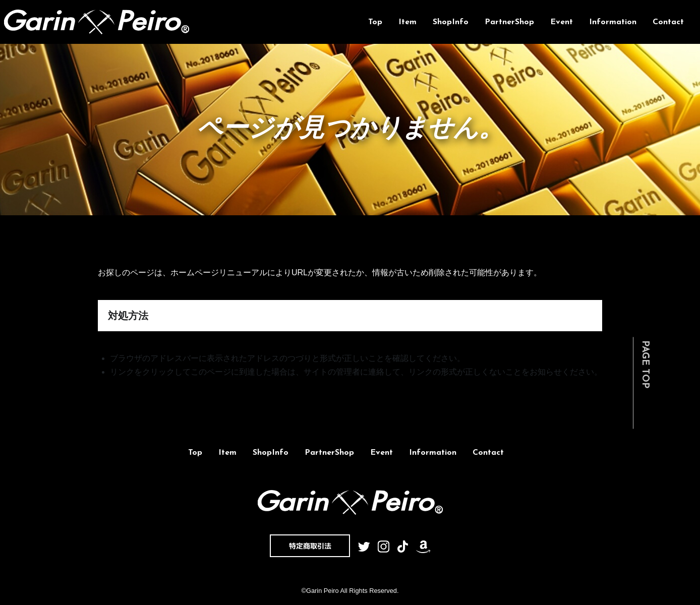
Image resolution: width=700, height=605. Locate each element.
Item (407, 22)
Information (613, 22)
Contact (668, 22)
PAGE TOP (645, 364)
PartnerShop (509, 22)
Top (375, 22)
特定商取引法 (310, 546)
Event (562, 22)
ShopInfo (451, 22)
